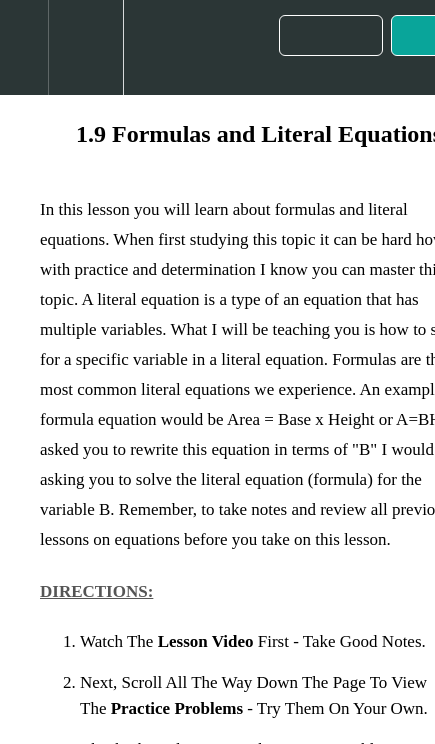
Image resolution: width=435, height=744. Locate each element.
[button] (24, 47)
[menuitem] (85, 47)
